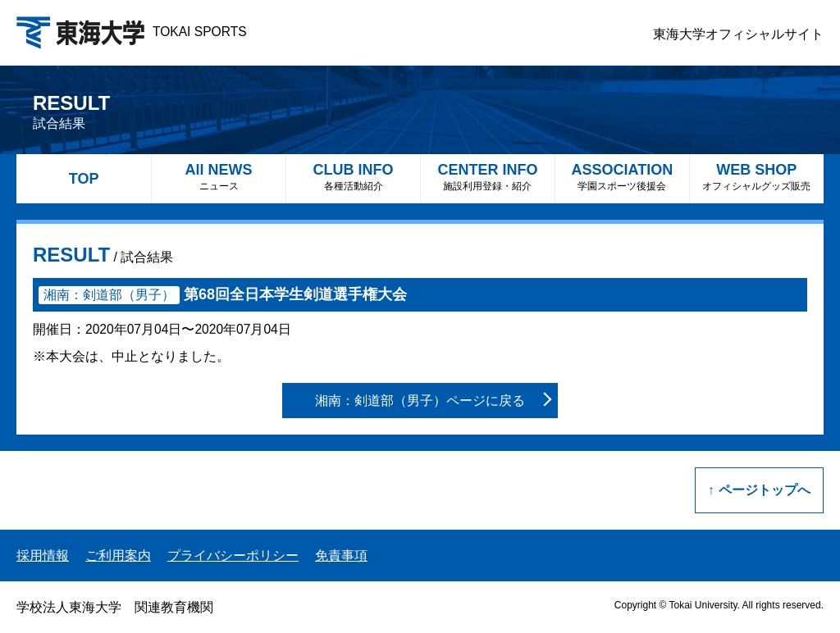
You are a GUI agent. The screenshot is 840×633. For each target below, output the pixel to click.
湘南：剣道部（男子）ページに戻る (420, 401)
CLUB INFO (353, 177)
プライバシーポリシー (233, 556)
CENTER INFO (488, 177)
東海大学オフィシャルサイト (738, 34)
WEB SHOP (757, 177)
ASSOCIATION (622, 177)
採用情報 (43, 556)
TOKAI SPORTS (132, 32)
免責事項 (341, 556)
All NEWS (219, 177)
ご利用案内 (118, 556)
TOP (84, 179)
